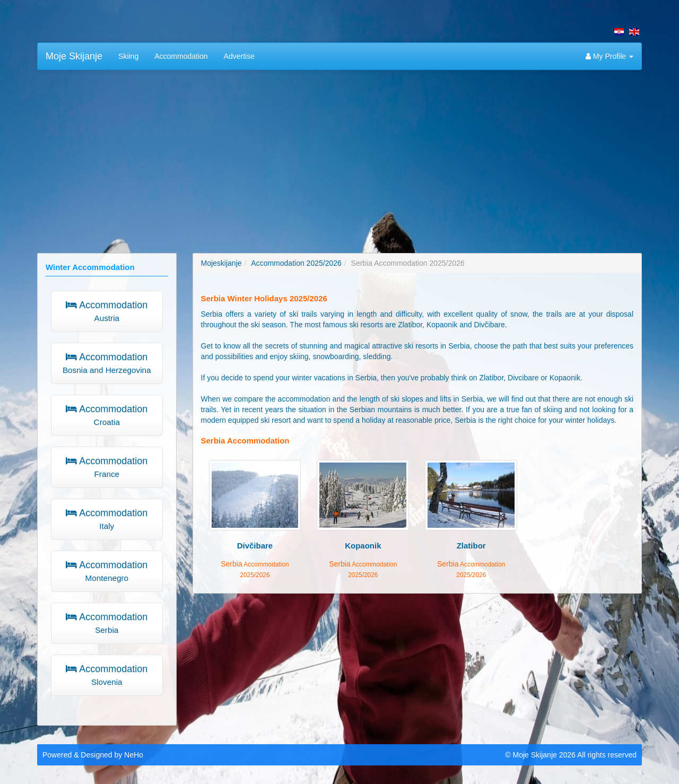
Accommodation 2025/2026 (296, 263)
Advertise (239, 56)
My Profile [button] (610, 56)
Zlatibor (471, 546)
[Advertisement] (339, 155)
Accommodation (181, 56)
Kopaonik (363, 546)
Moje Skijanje (74, 56)
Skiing (128, 56)
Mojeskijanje (221, 263)
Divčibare (255, 546)
